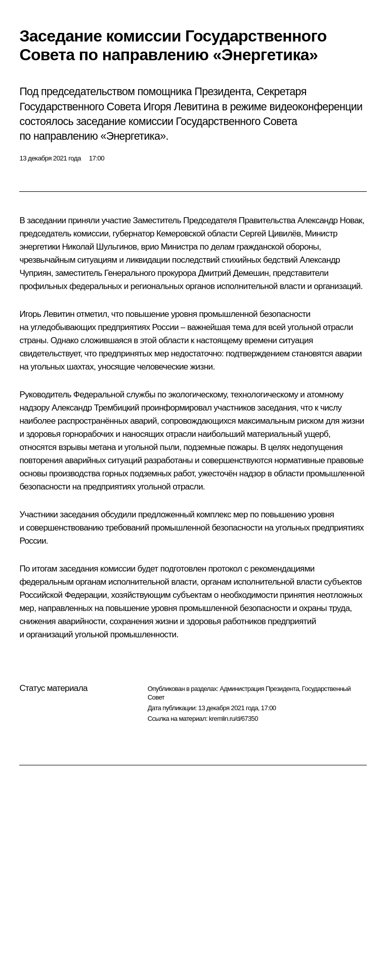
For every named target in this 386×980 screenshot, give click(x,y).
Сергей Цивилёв (270, 234)
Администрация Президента (259, 689)
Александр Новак (330, 220)
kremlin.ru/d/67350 (233, 719)
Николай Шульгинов (99, 247)
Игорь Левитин (47, 314)
